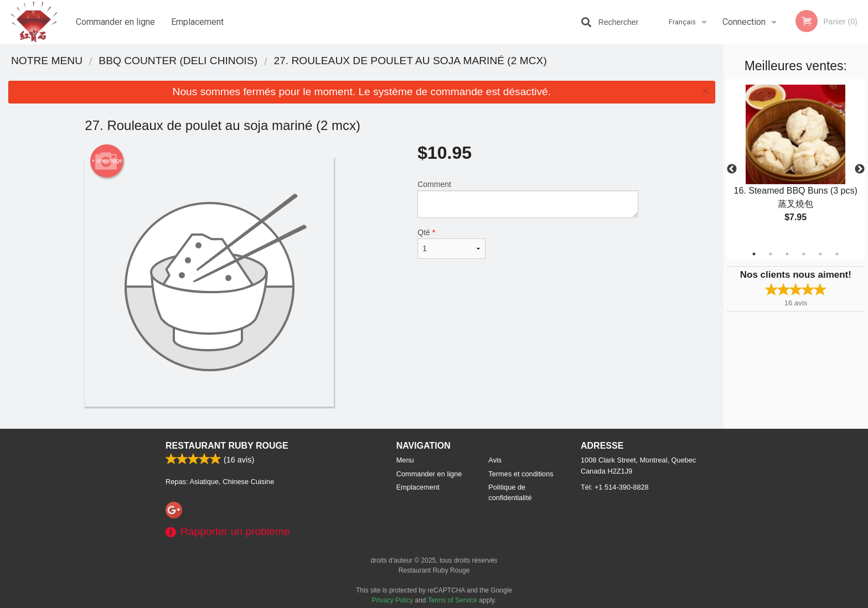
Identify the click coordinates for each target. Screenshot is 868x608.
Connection (744, 22)
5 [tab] (820, 254)
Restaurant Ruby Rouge (227, 446)
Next (860, 169)
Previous (732, 169)
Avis (495, 460)
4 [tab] (804, 254)
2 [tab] (771, 254)
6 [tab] (837, 254)
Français (682, 22)
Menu (405, 460)
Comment (528, 199)
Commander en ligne (115, 22)
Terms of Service (453, 600)
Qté (451, 243)
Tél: (615, 487)
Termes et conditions (521, 474)
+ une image (107, 161)
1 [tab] (754, 254)
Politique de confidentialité (510, 492)
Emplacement (197, 22)
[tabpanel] (796, 163)
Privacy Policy (393, 600)
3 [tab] (787, 254)
